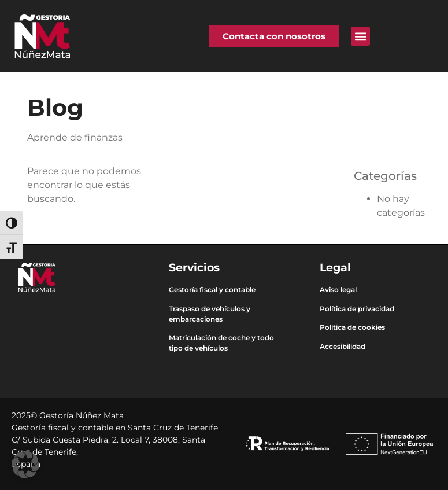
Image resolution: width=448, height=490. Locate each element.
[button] (360, 36)
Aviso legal (338, 290)
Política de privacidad (357, 309)
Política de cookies (352, 327)
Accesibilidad (343, 346)
